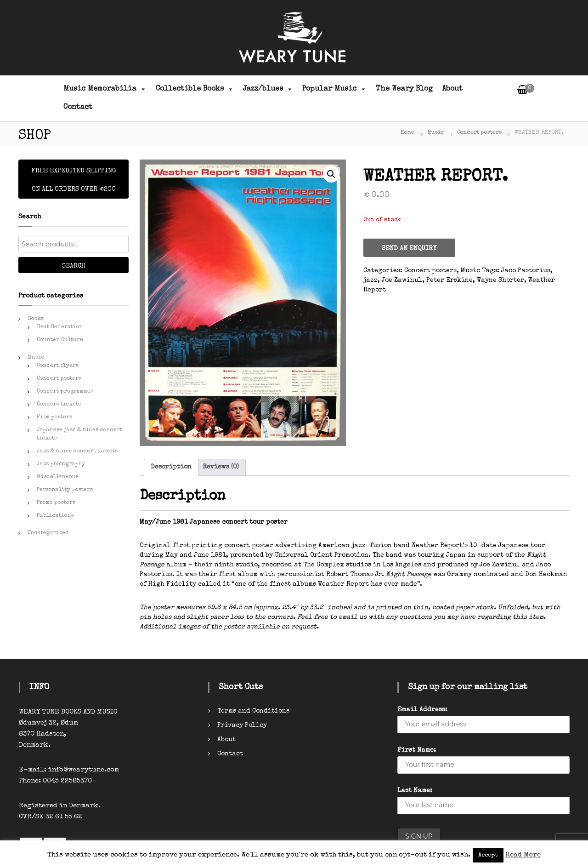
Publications (55, 516)
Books (36, 319)
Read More (523, 855)
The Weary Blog (404, 89)
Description (171, 467)
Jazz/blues (268, 89)
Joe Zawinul (402, 280)
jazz (370, 280)
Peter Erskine (449, 280)
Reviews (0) (221, 467)
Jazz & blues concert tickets (77, 451)
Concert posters (479, 133)
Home (407, 133)
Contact (78, 108)
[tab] (171, 467)
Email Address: (422, 710)
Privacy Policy (242, 725)
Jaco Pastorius (526, 271)
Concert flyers (58, 366)
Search (74, 266)
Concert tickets (59, 405)
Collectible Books (195, 89)
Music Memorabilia (105, 89)
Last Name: (415, 791)
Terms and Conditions (253, 711)
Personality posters (65, 490)
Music (436, 133)
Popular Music (334, 89)
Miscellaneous (58, 477)
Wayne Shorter (500, 280)
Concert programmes (65, 392)
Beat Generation (60, 327)
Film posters (54, 417)
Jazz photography (61, 464)
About (452, 89)
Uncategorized (48, 533)
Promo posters (56, 503)
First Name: (417, 750)
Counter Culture (60, 340)
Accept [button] (488, 855)
